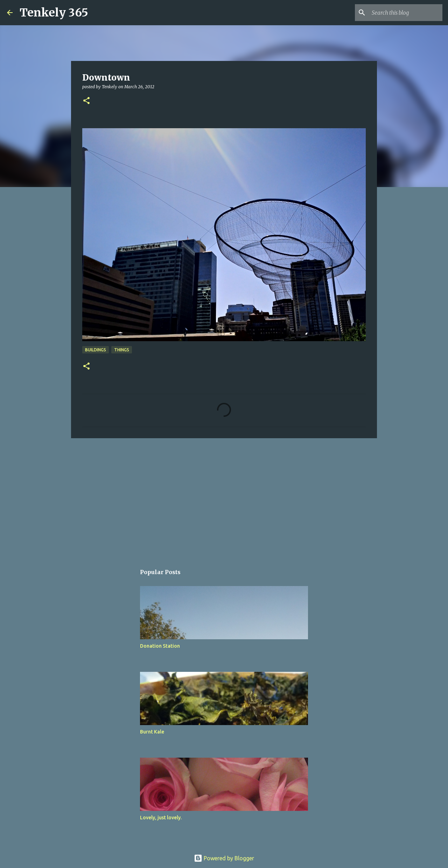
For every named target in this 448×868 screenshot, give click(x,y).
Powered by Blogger (224, 858)
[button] (86, 101)
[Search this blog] (406, 13)
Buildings (96, 350)
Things (122, 350)
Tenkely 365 (54, 13)
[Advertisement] (224, 498)
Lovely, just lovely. (161, 818)
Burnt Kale (152, 732)
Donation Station (160, 646)
